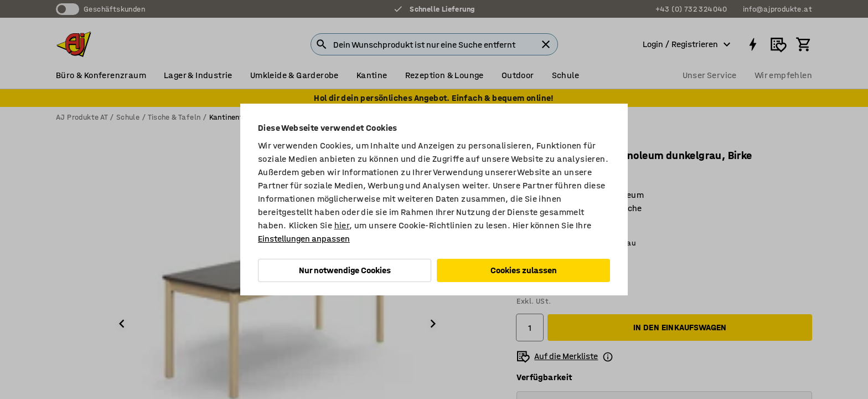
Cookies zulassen (524, 270)
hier (342, 225)
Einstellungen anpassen (304, 239)
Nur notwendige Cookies (345, 270)
